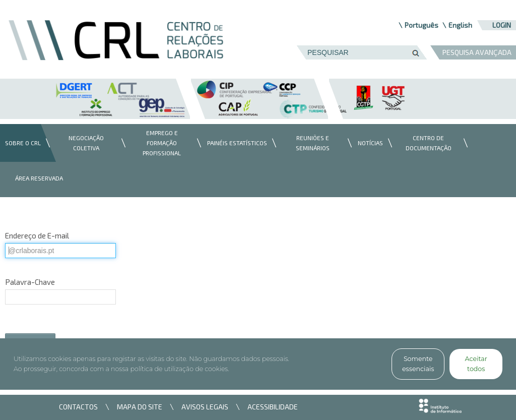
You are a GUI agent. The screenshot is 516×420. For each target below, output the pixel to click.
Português (422, 25)
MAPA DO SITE (140, 407)
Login (502, 25)
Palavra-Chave (30, 282)
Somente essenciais (418, 364)
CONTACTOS (78, 407)
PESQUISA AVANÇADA (477, 52)
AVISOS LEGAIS (205, 407)
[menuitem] (20, 143)
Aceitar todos (476, 364)
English (460, 25)
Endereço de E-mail (37, 235)
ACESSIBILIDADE (273, 407)
